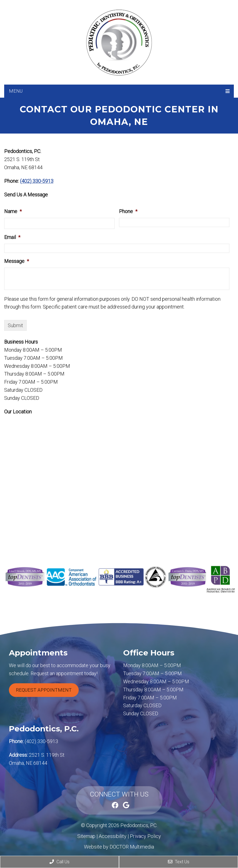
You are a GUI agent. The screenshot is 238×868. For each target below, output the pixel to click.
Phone (128, 211)
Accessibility (113, 836)
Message (17, 261)
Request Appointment (44, 690)
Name (13, 211)
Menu (16, 91)
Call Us (59, 862)
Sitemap (86, 836)
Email (12, 237)
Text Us (179, 862)
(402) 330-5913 (37, 181)
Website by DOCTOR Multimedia (119, 847)
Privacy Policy (145, 836)
